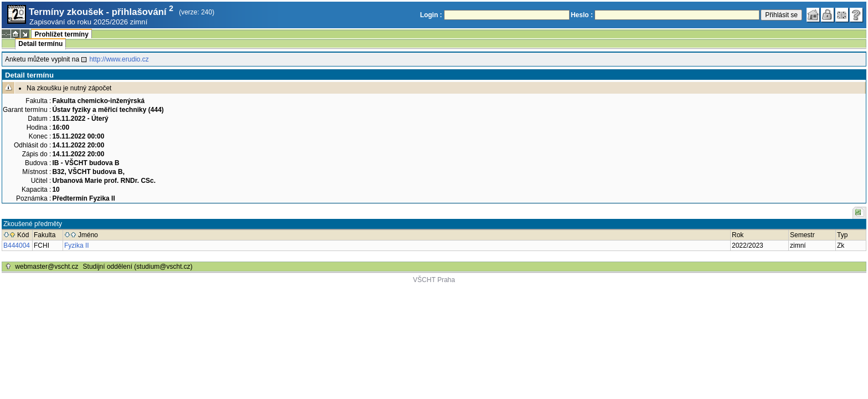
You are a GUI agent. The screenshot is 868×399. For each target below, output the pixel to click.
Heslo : (582, 15)
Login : (431, 15)
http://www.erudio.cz (119, 59)
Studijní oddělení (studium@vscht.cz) (138, 267)
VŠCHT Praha (434, 280)
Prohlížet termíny (61, 34)
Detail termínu (40, 44)
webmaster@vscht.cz (46, 267)
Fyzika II (77, 245)
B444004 (17, 245)
